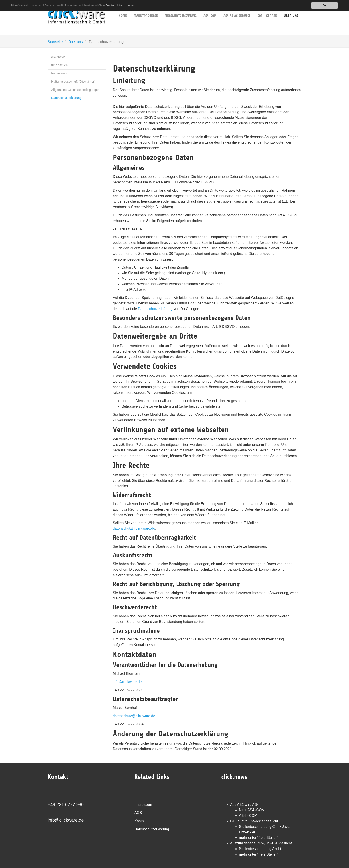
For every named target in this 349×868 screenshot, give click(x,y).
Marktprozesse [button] (146, 9)
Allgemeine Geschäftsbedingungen (75, 90)
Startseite (55, 42)
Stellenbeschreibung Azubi (260, 849)
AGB (138, 813)
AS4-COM (210, 9)
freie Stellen (59, 65)
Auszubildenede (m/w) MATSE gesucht (261, 843)
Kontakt (140, 821)
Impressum (59, 73)
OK (325, 5)
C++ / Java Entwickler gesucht (254, 821)
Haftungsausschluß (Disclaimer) (73, 82)
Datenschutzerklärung (66, 98)
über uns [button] (291, 9)
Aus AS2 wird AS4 (245, 805)
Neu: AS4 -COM (252, 810)
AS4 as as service (237, 9)
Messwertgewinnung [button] (181, 9)
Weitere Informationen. (121, 5)
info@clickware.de (127, 682)
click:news (58, 57)
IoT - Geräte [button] (267, 9)
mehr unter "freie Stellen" (259, 838)
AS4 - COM (248, 816)
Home (123, 9)
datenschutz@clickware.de (134, 528)
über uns (76, 42)
